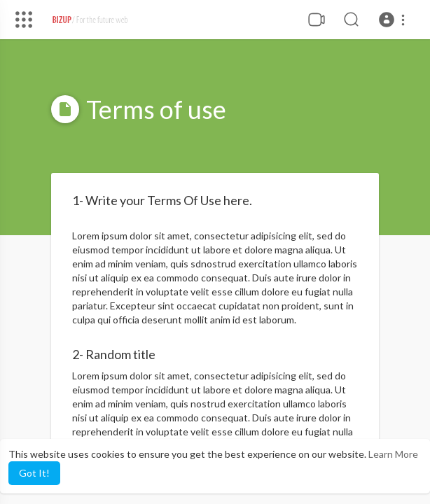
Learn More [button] (393, 454)
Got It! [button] (34, 473)
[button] (394, 20)
